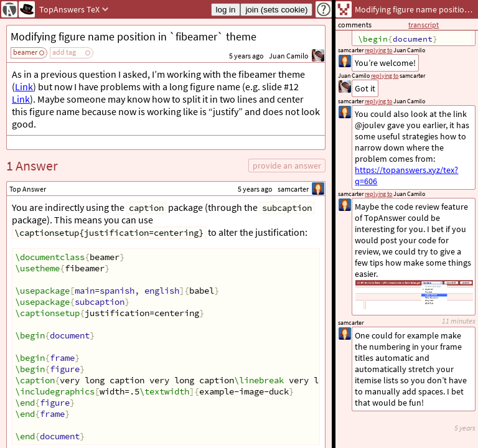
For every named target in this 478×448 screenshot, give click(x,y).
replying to (378, 194)
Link (24, 86)
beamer (25, 52)
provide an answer (287, 166)
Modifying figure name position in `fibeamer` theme (134, 36)
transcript (424, 25)
